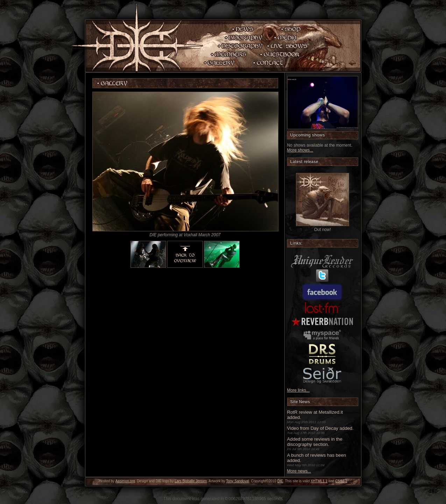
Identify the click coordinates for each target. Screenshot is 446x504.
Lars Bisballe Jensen (191, 481)
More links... (299, 390)
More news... (299, 471)
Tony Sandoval (238, 481)
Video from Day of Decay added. (320, 428)
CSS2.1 (341, 481)
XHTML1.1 (319, 481)
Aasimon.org (125, 481)
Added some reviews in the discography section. (315, 442)
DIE (280, 481)
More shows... (300, 150)
